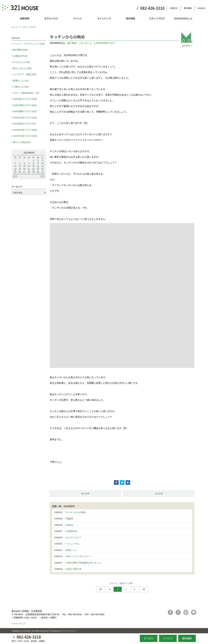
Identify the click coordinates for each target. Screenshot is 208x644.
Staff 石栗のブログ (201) (25, 105)
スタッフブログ (157, 18)
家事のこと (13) (21, 81)
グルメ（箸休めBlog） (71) (26, 93)
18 (15, 169)
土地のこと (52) (21, 87)
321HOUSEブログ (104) (25, 118)
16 (38, 166)
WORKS (201, 8)
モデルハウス (51, 18)
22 (34, 169)
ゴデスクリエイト (69, 631)
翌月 (43, 176)
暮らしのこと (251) (22, 68)
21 (29, 169)
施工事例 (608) (20, 50)
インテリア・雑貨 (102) (25, 74)
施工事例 (72, 43)
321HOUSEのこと (183, 18)
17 (42, 166)
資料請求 (188, 8)
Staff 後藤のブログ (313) (25, 111)
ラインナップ (104, 18)
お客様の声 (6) (20, 56)
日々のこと (86, 43)
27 (24, 172)
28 (29, 172)
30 (38, 172)
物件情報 (130, 18)
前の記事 (85, 494)
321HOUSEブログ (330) (25, 136)
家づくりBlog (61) (22, 142)
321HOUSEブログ (105, 43)
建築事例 (25, 18)
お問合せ (174, 8)
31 (42, 172)
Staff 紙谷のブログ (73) (24, 124)
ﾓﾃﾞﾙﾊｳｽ (149, 638)
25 (15, 172)
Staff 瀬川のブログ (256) (25, 99)
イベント (78, 18)
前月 (15, 176)
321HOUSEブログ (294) (25, 130)
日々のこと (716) (21, 62)
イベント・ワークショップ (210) (29, 44)
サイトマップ (19, 624)
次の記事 (159, 494)
